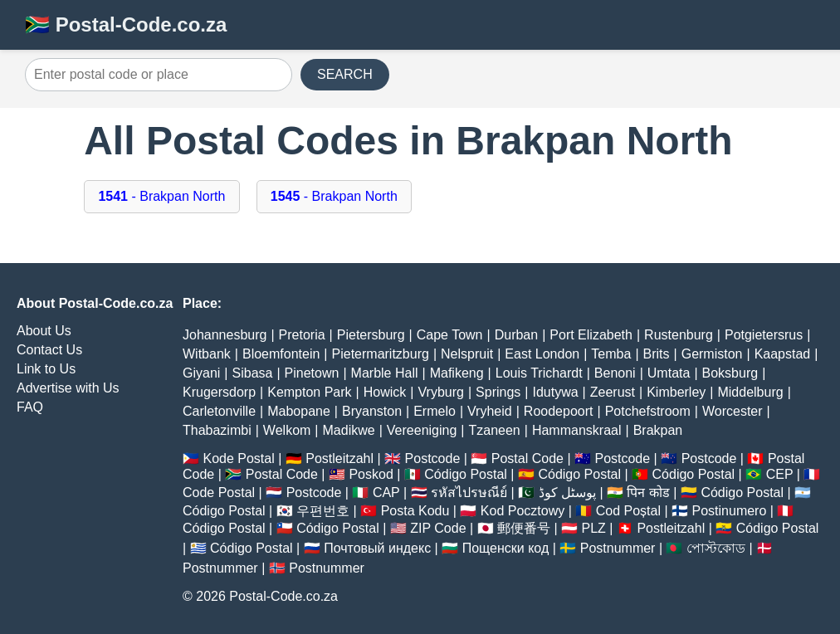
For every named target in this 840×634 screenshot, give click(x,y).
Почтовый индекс (377, 548)
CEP (780, 474)
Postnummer (618, 548)
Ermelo (435, 411)
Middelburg (750, 392)
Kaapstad (783, 354)
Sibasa (253, 373)
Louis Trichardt (539, 373)
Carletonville (219, 411)
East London (542, 354)
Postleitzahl (339, 458)
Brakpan (658, 430)
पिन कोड (648, 493)
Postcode (433, 458)
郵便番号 (524, 528)
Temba (611, 354)
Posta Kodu (415, 511)
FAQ (30, 407)
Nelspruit (467, 354)
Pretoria (302, 335)
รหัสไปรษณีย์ (469, 493)
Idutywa (555, 392)
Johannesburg (225, 335)
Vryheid (490, 411)
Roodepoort (559, 411)
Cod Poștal (628, 511)
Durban (516, 335)
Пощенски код (506, 548)
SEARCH (345, 74)
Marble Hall (385, 373)
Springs (498, 392)
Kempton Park (309, 392)
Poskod (371, 474)
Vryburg (440, 392)
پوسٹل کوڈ (567, 493)
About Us (44, 331)
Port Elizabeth (591, 335)
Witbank (207, 354)
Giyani (201, 373)
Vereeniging (422, 430)
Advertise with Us (68, 388)
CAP (386, 493)
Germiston (712, 354)
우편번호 (323, 511)
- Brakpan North (161, 196)
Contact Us (49, 350)
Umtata (669, 373)
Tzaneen (494, 430)
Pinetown (312, 373)
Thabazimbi (217, 430)
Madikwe (349, 430)
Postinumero (730, 511)
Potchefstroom (648, 411)
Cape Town (450, 335)
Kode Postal (238, 458)
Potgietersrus (764, 335)
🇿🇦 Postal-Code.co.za (126, 24)
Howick (385, 392)
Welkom (287, 430)
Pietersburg (371, 335)
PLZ (594, 528)
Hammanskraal (577, 430)
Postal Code (527, 458)
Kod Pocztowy (523, 511)
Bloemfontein (281, 354)
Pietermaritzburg (381, 354)
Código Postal (466, 474)
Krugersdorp (219, 392)
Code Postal (219, 493)
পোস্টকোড (716, 548)
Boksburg (730, 373)
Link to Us (46, 369)
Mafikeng (457, 373)
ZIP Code (438, 528)
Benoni (615, 373)
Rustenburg (679, 335)
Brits (657, 354)
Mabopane (299, 411)
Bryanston (372, 411)
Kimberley (676, 392)
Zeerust (613, 392)
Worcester (733, 411)
